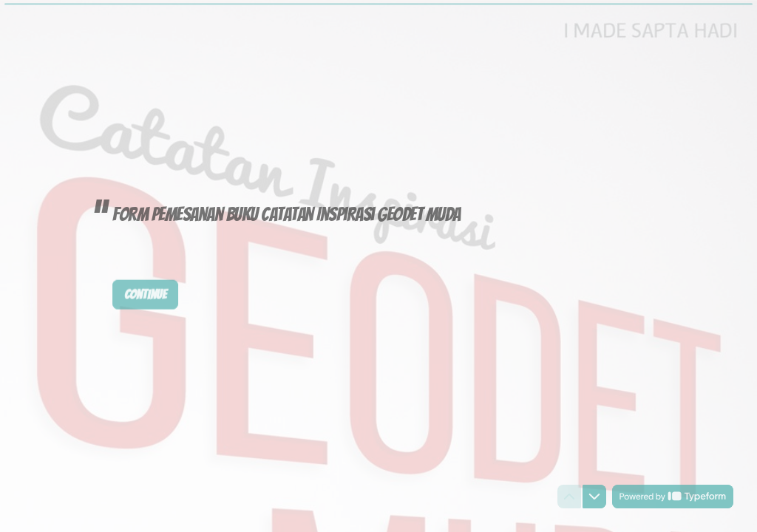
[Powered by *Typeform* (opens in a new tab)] (673, 497)
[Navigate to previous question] (569, 497)
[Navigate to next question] (594, 497)
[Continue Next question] (145, 294)
